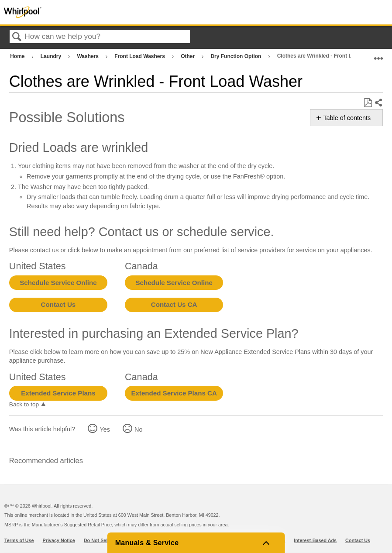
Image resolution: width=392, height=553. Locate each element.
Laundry (52, 56)
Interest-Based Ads (315, 540)
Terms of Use (19, 540)
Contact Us (58, 304)
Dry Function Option (236, 56)
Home (18, 56)
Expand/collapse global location (378, 54)
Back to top (24, 404)
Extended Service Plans (58, 393)
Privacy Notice (59, 540)
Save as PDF (368, 103)
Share (378, 103)
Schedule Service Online (58, 283)
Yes (105, 429)
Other (188, 56)
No (138, 429)
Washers (88, 56)
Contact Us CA (174, 304)
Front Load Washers (140, 56)
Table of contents (347, 118)
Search (17, 37)
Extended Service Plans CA (174, 393)
